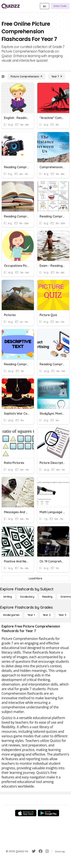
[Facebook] (41, 851)
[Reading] (47, 597)
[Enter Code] (60, 6)
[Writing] (8, 597)
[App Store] (26, 813)
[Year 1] (31, 615)
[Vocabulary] (27, 597)
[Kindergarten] (11, 615)
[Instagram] (47, 851)
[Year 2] (47, 615)
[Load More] (35, 578)
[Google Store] (48, 813)
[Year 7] (57, 76)
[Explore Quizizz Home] (11, 6)
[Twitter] (34, 851)
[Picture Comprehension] (26, 76)
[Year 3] (62, 615)
